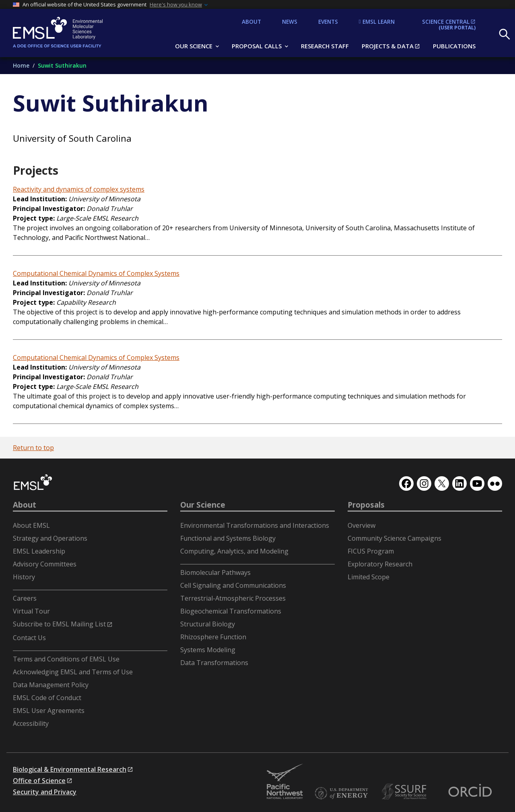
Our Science (203, 505)
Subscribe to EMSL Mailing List (59, 624)
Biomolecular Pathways (215, 572)
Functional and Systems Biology (228, 538)
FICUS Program (371, 551)
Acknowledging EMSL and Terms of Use (73, 672)
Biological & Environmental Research (70, 769)
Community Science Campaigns (394, 538)
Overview (362, 525)
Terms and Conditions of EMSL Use (66, 659)
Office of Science (39, 781)
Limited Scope (369, 577)
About (25, 505)
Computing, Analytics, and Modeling (234, 551)
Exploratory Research (380, 564)
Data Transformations (214, 663)
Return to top (33, 448)
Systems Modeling (208, 650)
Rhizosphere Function (213, 637)
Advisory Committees (45, 564)
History (24, 577)
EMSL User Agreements (49, 711)
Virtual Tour (31, 611)
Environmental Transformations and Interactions (255, 525)
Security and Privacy (45, 792)
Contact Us (29, 638)
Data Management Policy (51, 685)
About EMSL (31, 525)
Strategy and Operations (50, 538)
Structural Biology (208, 624)
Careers (25, 598)
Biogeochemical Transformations (231, 611)
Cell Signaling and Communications (233, 585)
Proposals (366, 505)
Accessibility (31, 723)
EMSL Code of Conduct (47, 698)
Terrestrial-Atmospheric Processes (233, 598)
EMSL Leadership (39, 551)
